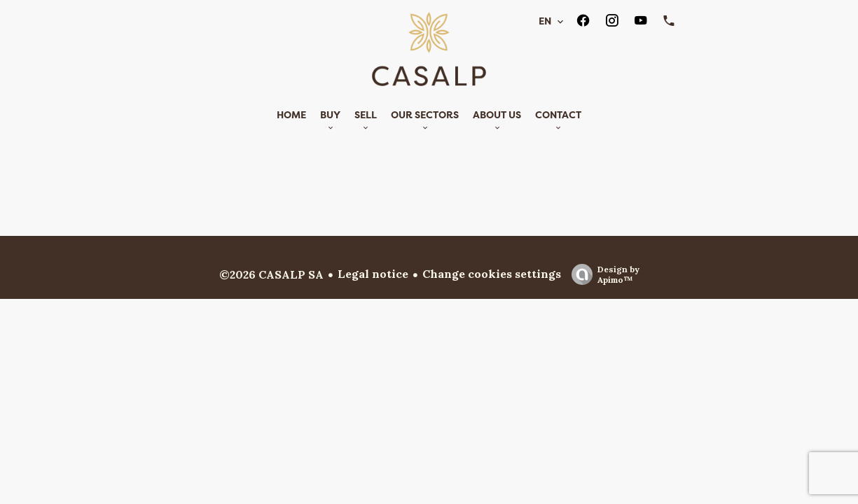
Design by (602, 274)
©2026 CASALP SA (271, 274)
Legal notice (373, 274)
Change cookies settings (492, 274)
